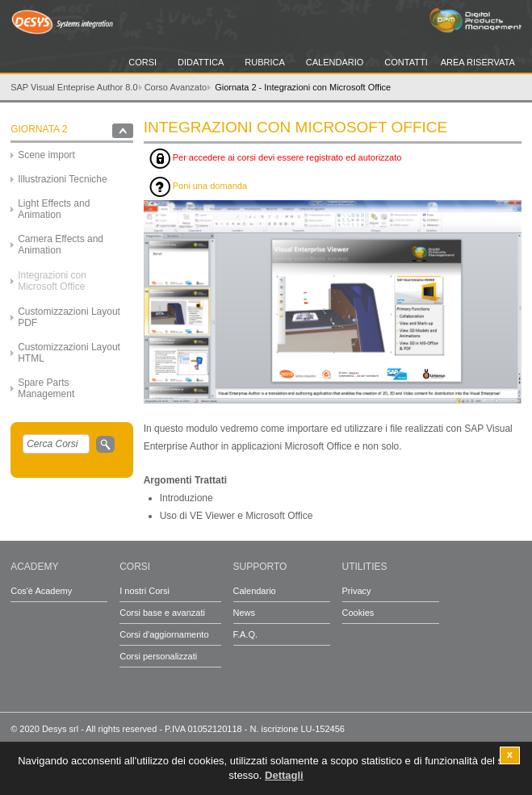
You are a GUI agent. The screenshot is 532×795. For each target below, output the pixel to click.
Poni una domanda (198, 187)
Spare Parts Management (46, 388)
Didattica (201, 62)
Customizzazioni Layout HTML (69, 353)
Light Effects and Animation (54, 209)
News (245, 613)
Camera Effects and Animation (61, 245)
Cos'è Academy (41, 591)
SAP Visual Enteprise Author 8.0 (74, 87)
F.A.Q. (246, 634)
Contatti (406, 62)
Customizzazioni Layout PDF (69, 317)
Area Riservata (478, 62)
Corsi (142, 62)
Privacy (357, 591)
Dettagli (284, 777)
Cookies (358, 613)
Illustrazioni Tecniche (63, 179)
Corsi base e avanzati (162, 613)
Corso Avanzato (176, 87)
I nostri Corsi (145, 591)
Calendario (335, 62)
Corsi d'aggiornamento (164, 634)
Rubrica (265, 62)
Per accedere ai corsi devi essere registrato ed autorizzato (276, 159)
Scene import (46, 155)
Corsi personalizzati (158, 656)
